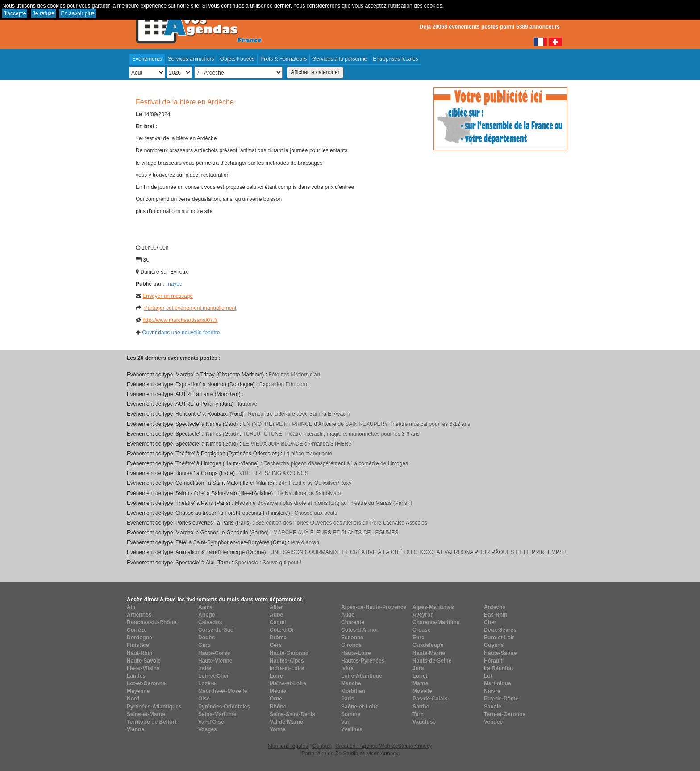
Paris (348, 699)
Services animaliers (191, 59)
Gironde (351, 645)
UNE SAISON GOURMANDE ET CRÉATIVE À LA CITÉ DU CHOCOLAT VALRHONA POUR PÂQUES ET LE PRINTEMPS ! (418, 552)
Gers (276, 645)
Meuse (278, 691)
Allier (276, 607)
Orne (276, 699)
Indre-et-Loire (287, 668)
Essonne (352, 638)
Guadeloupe (428, 645)
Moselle (422, 691)
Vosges (208, 729)
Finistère (138, 645)
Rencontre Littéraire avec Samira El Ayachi (299, 414)
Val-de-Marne (286, 722)
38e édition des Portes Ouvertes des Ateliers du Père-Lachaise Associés (341, 523)
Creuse (422, 630)
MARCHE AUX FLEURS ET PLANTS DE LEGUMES (336, 533)
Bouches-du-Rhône (152, 622)
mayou (175, 284)
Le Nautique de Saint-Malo (309, 493)
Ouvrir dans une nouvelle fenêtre (181, 333)
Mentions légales (288, 746)
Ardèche (495, 607)
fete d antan (305, 542)
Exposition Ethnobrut (284, 384)
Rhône (278, 707)
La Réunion (498, 668)
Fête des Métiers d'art (294, 375)
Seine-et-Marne (146, 714)
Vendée (493, 722)
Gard (204, 645)
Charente (353, 622)
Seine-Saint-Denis (292, 714)
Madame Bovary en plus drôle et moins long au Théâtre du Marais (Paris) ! (323, 503)
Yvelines (352, 729)
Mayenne (138, 691)
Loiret (420, 676)
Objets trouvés (237, 59)
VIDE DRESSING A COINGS (274, 473)
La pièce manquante (308, 454)
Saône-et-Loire (360, 707)
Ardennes (139, 615)
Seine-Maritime (217, 714)
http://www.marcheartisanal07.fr (180, 320)
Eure (419, 638)
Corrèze (137, 630)
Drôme (278, 638)
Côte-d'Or (282, 630)
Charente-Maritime (436, 622)
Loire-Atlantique (362, 676)
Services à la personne (340, 59)
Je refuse (44, 13)
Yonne (278, 729)
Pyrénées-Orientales (224, 707)
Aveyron (423, 615)
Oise (204, 699)
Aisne (206, 607)
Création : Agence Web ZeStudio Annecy (384, 746)
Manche (351, 683)
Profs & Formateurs (283, 59)
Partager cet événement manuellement (190, 308)
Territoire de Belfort (152, 722)
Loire (276, 676)
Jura (418, 668)
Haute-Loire (356, 653)
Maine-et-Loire (288, 683)
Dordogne (140, 638)
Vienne (135, 729)
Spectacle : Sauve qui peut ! (268, 563)
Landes (136, 676)
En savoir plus (77, 13)
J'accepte (15, 13)
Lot (488, 676)
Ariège (206, 615)
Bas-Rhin (496, 615)
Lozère (207, 683)
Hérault (493, 661)
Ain (131, 607)
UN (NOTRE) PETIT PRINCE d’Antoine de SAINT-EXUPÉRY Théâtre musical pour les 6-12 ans (356, 424)
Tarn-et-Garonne (505, 714)
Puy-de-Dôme (501, 699)
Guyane (494, 645)
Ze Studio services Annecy (367, 754)
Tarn (418, 714)
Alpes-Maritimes (433, 607)
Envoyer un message (168, 296)
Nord (133, 699)
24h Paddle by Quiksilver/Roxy (315, 483)
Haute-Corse (214, 653)
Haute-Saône (500, 653)
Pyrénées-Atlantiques (154, 707)
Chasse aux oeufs (316, 513)
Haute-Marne (429, 653)
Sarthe (421, 707)
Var (345, 722)
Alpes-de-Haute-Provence (374, 607)
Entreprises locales (395, 59)
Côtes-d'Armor (360, 630)
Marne (420, 683)
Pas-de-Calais (430, 699)
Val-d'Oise (211, 722)
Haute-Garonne (289, 653)
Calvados (210, 622)
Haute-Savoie (144, 661)
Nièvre (492, 691)
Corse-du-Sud (216, 630)
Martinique (498, 683)
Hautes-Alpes (287, 661)
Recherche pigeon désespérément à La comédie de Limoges (336, 463)
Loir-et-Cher (214, 676)
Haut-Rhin (140, 653)
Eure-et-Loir (499, 638)
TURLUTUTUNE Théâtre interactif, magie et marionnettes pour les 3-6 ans (331, 434)
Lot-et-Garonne (146, 683)
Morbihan (353, 691)
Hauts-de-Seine (432, 661)
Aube (276, 615)
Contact (322, 746)
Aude (348, 615)
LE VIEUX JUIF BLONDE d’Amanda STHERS (297, 444)
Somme (351, 714)
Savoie (493, 707)
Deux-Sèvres (500, 630)
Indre (205, 668)
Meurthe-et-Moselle (223, 691)
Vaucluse (424, 722)
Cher (490, 622)
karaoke (248, 404)
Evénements (147, 59)
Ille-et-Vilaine (143, 668)
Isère (347, 668)
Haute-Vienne (215, 661)
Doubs (206, 638)
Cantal (278, 622)
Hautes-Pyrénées (363, 661)
